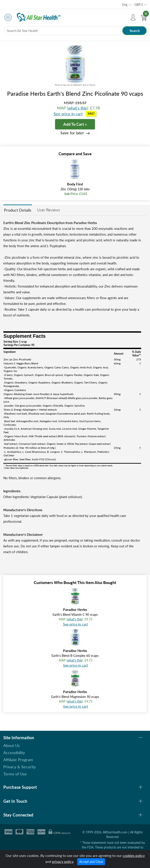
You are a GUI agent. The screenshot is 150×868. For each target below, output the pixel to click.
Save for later (72, 133)
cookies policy (134, 855)
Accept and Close (91, 862)
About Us (12, 745)
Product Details (18, 210)
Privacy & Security (20, 767)
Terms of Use (15, 774)
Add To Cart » (75, 124)
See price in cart (68, 114)
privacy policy (63, 861)
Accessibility (14, 753)
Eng (125, 5)
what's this (77, 108)
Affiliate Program (18, 760)
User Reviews (49, 210)
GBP (139, 5)
